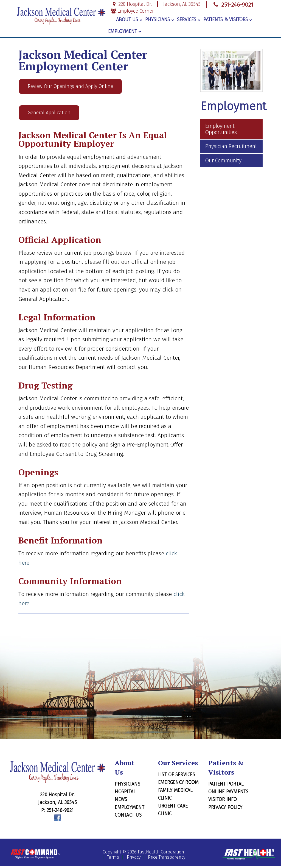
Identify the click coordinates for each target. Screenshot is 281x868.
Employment (125, 31)
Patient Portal (226, 786)
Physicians (160, 20)
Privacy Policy (225, 809)
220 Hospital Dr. (131, 4)
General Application (49, 114)
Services (189, 20)
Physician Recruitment (231, 146)
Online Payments (228, 794)
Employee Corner (132, 11)
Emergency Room (179, 784)
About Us (129, 20)
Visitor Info (223, 802)
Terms (113, 859)
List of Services (177, 777)
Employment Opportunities (221, 129)
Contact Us (128, 817)
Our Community (223, 161)
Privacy (134, 859)
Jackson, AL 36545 (182, 4)
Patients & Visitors (228, 20)
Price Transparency (167, 859)
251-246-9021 (233, 5)
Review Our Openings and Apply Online (70, 87)
